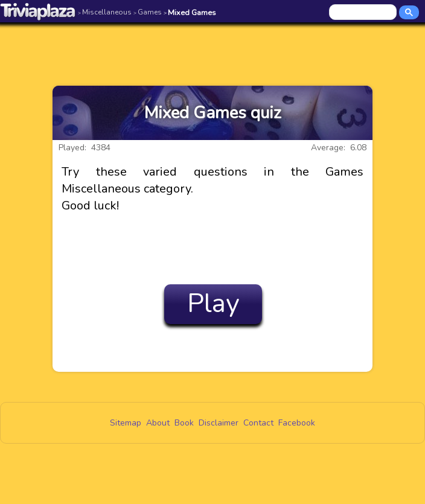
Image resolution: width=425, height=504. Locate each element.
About (158, 423)
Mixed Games (190, 12)
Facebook (297, 423)
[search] (364, 13)
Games (148, 12)
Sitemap (126, 423)
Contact (258, 423)
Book (184, 423)
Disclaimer (219, 423)
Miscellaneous (105, 12)
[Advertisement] (212, 46)
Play (213, 304)
